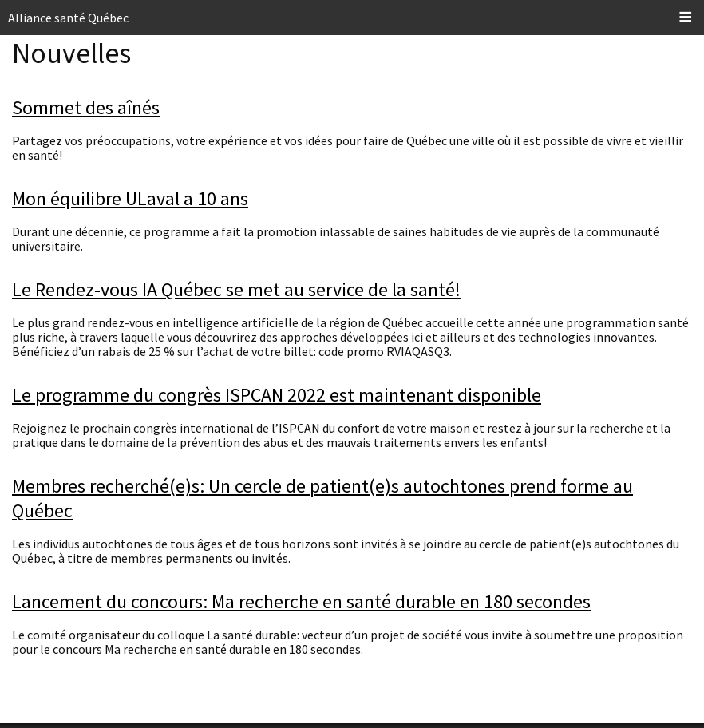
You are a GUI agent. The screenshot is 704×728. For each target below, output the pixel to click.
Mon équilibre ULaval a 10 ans (130, 198)
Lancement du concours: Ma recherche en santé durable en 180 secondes (301, 601)
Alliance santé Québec (68, 18)
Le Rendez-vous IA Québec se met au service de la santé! (236, 289)
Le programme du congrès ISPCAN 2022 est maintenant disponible (277, 395)
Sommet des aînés (86, 107)
